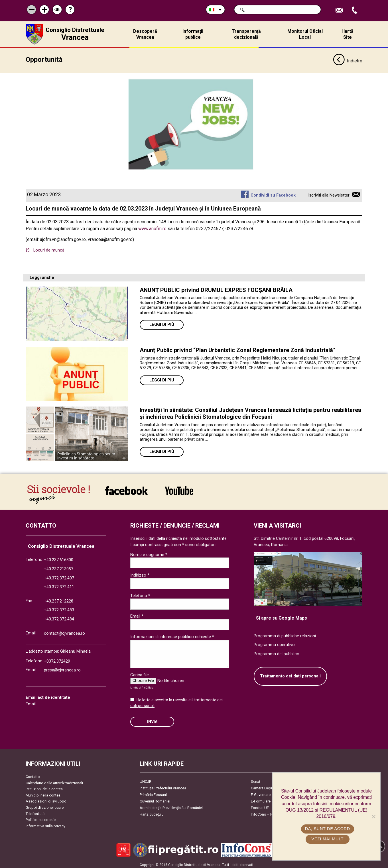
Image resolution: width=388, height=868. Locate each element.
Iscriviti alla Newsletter (329, 193)
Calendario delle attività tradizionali (54, 781)
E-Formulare (261, 799)
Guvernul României (155, 799)
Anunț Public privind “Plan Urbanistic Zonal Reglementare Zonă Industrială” (238, 348)
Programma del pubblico (277, 652)
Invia (152, 720)
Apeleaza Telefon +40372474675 (355, 10)
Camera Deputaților (267, 786)
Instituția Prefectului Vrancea (163, 786)
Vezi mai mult (328, 839)
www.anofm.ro (152, 227)
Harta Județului (152, 812)
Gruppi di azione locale (45, 805)
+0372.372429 (57, 659)
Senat (256, 780)
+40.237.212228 (59, 599)
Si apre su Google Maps (282, 616)
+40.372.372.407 (59, 576)
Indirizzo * (140, 573)
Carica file (140, 673)
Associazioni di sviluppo (46, 799)
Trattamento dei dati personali (290, 674)
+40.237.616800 (59, 558)
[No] (373, 816)
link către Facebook (126, 489)
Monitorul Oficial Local (305, 34)
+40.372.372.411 (59, 585)
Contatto (33, 775)
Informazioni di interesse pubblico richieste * (172, 635)
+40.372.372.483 (59, 608)
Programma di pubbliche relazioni (285, 634)
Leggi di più (162, 323)
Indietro (348, 59)
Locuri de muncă (49, 248)
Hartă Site (348, 34)
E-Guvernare (261, 793)
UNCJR (146, 780)
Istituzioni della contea (44, 787)
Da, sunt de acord (328, 829)
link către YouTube (179, 489)
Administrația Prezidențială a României (171, 806)
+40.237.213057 (59, 567)
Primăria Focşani (153, 793)
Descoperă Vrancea (145, 34)
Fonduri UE (260, 806)
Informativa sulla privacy (45, 824)
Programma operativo (274, 643)
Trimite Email (340, 10)
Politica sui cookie (41, 818)
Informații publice (193, 34)
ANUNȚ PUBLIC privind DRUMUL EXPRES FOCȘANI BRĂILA (216, 288)
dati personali (142, 704)
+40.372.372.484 (59, 617)
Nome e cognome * (149, 553)
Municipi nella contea (43, 793)
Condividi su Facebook (273, 193)
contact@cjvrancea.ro (64, 631)
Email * (137, 614)
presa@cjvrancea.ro (62, 668)
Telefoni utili (35, 812)
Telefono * (140, 594)
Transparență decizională (246, 34)
